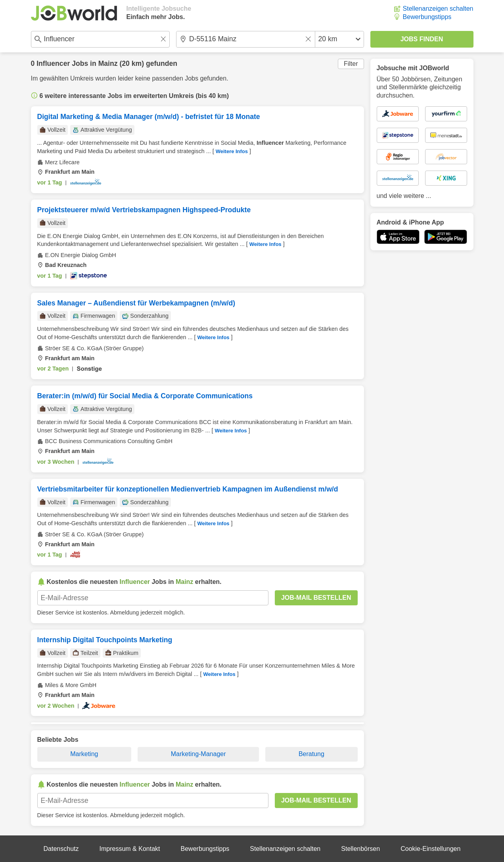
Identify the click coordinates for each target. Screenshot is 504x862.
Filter (351, 64)
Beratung (311, 754)
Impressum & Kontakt (130, 849)
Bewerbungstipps (427, 17)
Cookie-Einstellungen (430, 849)
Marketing (84, 754)
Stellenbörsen (360, 849)
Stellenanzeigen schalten (438, 9)
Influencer (53, 63)
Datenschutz (61, 849)
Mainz (108, 63)
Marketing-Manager (198, 754)
